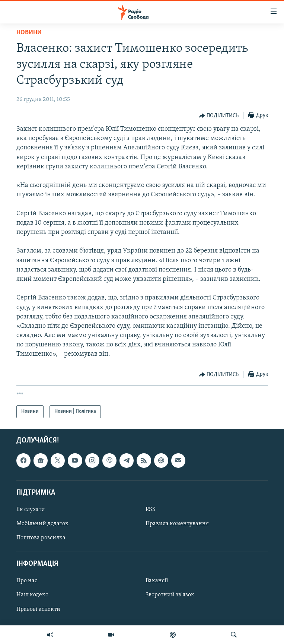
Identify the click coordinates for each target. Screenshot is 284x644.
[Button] (219, 116)
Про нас (27, 581)
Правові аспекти (38, 609)
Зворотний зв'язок (170, 595)
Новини (29, 33)
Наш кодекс (32, 595)
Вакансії (157, 581)
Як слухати (31, 510)
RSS (151, 510)
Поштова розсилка (41, 538)
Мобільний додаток (42, 524)
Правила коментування (177, 524)
